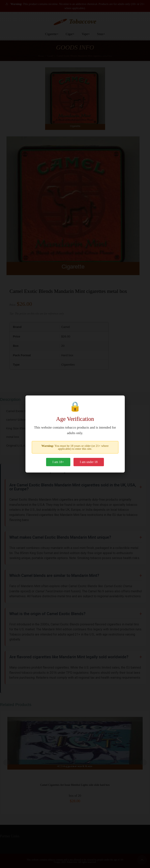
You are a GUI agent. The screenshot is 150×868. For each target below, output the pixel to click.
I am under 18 (89, 462)
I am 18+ (58, 462)
